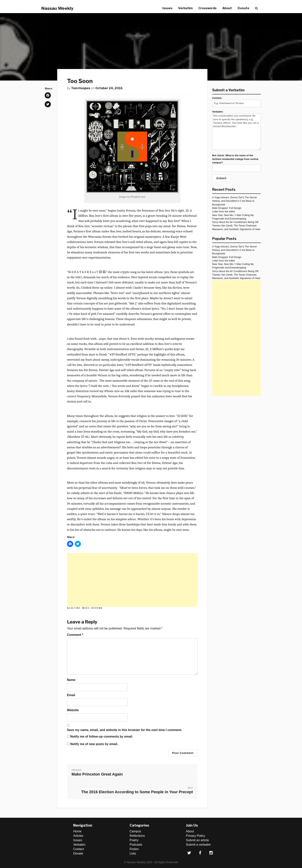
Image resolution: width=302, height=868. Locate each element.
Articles (78, 836)
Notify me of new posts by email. (94, 744)
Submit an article (197, 840)
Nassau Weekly (57, 8)
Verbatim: (237, 130)
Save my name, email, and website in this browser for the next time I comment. (125, 730)
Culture (75, 608)
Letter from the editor (224, 211)
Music (86, 608)
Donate (243, 8)
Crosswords (207, 8)
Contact (78, 849)
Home (77, 831)
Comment (75, 635)
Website (73, 710)
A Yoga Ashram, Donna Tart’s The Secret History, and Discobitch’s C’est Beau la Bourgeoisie (234, 201)
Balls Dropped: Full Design (227, 208)
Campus (135, 831)
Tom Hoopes (81, 88)
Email (71, 695)
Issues (167, 8)
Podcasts (136, 845)
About (227, 8)
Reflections (137, 836)
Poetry (134, 840)
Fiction (134, 849)
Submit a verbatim (198, 845)
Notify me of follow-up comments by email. (102, 736)
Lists (133, 853)
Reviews (97, 608)
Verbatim (185, 8)
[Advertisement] (132, 580)
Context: (237, 101)
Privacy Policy (195, 836)
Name (71, 680)
